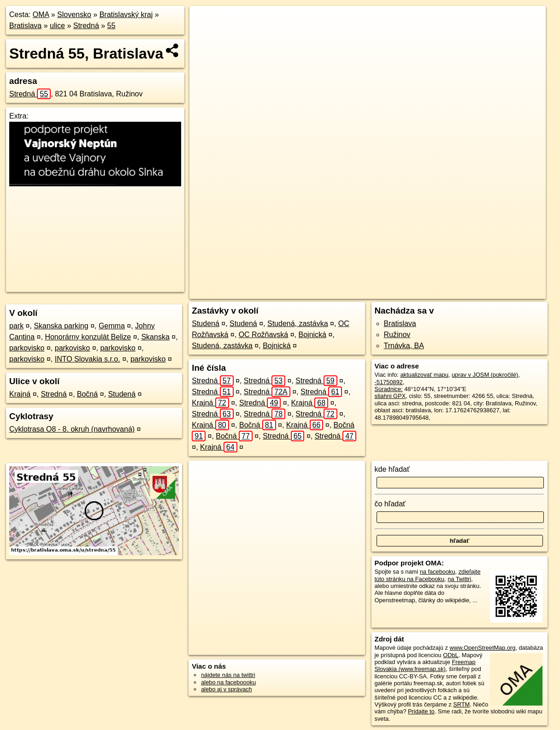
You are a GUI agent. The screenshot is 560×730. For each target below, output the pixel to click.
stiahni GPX (390, 396)
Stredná (86, 26)
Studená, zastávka (298, 323)
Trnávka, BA (404, 346)
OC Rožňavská (264, 335)
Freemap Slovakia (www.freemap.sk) (425, 665)
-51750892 (389, 382)
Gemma (112, 326)
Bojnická (312, 335)
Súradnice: (389, 389)
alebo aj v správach (226, 689)
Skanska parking (61, 326)
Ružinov (397, 335)
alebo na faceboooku (228, 682)
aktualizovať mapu (424, 375)
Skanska (155, 337)
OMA (41, 15)
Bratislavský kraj (126, 15)
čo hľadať (390, 504)
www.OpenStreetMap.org (482, 648)
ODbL (451, 655)
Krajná (20, 394)
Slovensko (74, 15)
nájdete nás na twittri (228, 675)
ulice (57, 26)
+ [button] (205, 22)
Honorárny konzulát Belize (88, 337)
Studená (122, 394)
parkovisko (27, 348)
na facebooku (438, 572)
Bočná (87, 394)
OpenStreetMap (375, 292)
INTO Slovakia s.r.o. (88, 359)
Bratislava (25, 26)
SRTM (461, 704)
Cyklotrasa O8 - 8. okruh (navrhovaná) (72, 429)
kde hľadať (392, 469)
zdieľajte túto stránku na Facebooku (428, 575)
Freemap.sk (422, 292)
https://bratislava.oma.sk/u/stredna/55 (498, 292)
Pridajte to (421, 711)
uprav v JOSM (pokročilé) (485, 375)
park (16, 326)
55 (112, 26)
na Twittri (459, 579)
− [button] (205, 36)
